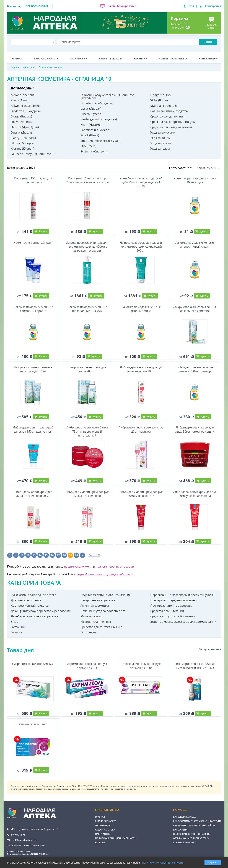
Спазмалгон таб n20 (33, 724)
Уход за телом (160, 149)
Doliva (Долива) (21, 122)
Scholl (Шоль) (90, 135)
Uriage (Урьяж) (160, 95)
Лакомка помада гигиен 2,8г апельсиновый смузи (195, 245)
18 (64, 555)
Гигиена (16, 632)
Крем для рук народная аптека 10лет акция (195, 180)
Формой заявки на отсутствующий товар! (104, 574)
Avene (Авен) (20, 100)
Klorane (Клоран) (23, 149)
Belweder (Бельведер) (26, 106)
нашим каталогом (77, 566)
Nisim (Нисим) (90, 125)
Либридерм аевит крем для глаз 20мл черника (141, 429)
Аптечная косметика (95, 606)
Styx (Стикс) (88, 146)
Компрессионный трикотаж (30, 606)
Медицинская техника (96, 622)
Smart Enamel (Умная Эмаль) (100, 141)
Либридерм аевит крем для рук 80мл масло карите (141, 494)
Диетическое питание (26, 600)
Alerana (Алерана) (23, 95)
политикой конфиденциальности (162, 863)
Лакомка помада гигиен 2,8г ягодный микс (141, 309)
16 (52, 555)
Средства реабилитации (167, 611)
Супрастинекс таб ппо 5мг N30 (33, 664)
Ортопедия (88, 632)
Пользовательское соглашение (192, 834)
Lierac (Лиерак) (91, 109)
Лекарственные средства (98, 600)
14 (40, 555)
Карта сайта (180, 830)
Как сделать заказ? (185, 817)
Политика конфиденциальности (116, 838)
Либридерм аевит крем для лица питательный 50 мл (33, 494)
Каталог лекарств (46, 59)
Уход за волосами (163, 132)
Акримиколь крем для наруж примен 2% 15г (87, 666)
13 (34, 555)
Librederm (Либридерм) (97, 103)
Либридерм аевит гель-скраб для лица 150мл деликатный (33, 429)
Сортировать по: (195, 168)
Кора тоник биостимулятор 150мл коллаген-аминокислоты (87, 180)
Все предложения (210, 649)
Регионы (100, 843)
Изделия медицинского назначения (106, 595)
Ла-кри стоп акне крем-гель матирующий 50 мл (33, 369)
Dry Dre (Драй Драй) (25, 127)
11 (22, 555)
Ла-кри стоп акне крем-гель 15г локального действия (195, 309)
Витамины (18, 627)
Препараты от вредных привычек (174, 600)
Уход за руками (161, 143)
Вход (191, 6)
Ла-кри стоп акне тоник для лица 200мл (87, 369)
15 (46, 555)
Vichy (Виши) (159, 100)
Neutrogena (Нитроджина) (99, 119)
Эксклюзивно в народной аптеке (33, 595)
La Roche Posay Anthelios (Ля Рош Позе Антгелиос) (107, 96)
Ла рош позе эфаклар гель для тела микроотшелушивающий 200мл (141, 247)
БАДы (15, 622)
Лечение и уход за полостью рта (103, 611)
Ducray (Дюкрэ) (21, 132)
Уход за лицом (160, 138)
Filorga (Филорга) (23, 143)
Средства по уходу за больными (173, 616)
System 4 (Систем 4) (94, 151)
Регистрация (213, 6)
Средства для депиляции (167, 116)
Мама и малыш (91, 616)
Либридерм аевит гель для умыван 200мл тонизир (195, 369)
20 (76, 555)
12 (28, 555)
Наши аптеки (208, 59)
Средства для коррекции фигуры (173, 122)
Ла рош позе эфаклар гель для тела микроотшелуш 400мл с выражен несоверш (87, 247)
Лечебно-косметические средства (34, 616)
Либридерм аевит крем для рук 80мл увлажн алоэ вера (195, 494)
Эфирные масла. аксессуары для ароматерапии (183, 622)
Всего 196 (94, 555)
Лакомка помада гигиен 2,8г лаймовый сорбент (33, 309)
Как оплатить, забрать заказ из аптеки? (197, 821)
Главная (16, 59)
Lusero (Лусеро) (91, 114)
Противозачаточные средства (171, 606)
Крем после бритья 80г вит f (33, 243)
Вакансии (141, 59)
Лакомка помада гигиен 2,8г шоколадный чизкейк (87, 309)
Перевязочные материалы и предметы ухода (182, 595)
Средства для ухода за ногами (171, 127)
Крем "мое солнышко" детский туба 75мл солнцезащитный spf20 (141, 182)
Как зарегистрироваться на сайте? (194, 825)
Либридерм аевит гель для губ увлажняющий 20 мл (141, 369)
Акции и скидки (111, 59)
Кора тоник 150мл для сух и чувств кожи (33, 180)
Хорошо (213, 863)
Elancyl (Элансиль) (23, 138)
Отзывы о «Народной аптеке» (191, 838)
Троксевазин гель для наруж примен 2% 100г (141, 666)
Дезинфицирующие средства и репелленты (41, 611)
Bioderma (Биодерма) (26, 111)
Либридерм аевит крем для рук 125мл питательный (87, 494)
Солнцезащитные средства (169, 111)
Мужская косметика (164, 106)
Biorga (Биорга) (21, 116)
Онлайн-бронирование (121, 6)
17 (58, 555)
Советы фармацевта (173, 59)
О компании (79, 59)
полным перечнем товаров (115, 566)
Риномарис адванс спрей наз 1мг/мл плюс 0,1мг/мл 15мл (195, 666)
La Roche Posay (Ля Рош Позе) (32, 154)
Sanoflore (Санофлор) (95, 130)
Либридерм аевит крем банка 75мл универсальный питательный (87, 431)
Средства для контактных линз (102, 627)
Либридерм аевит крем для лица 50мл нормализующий (195, 429)
